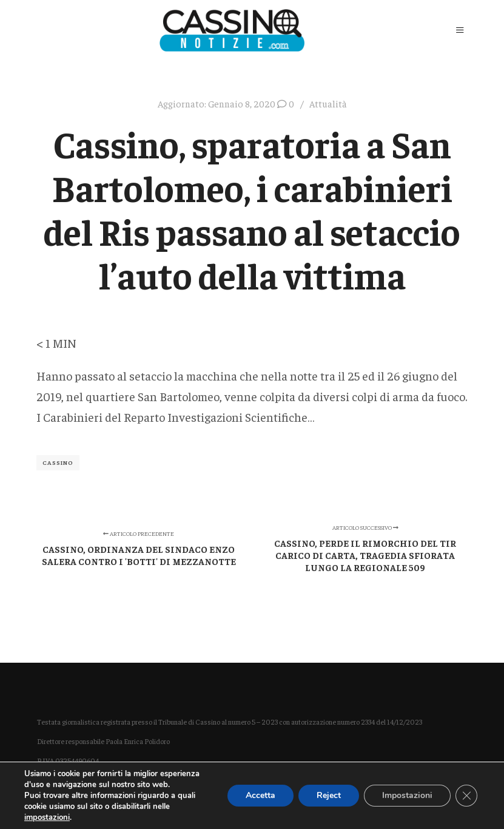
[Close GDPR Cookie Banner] (466, 796)
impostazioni (47, 817)
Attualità (328, 103)
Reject (329, 795)
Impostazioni (407, 795)
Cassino (58, 462)
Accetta (260, 795)
